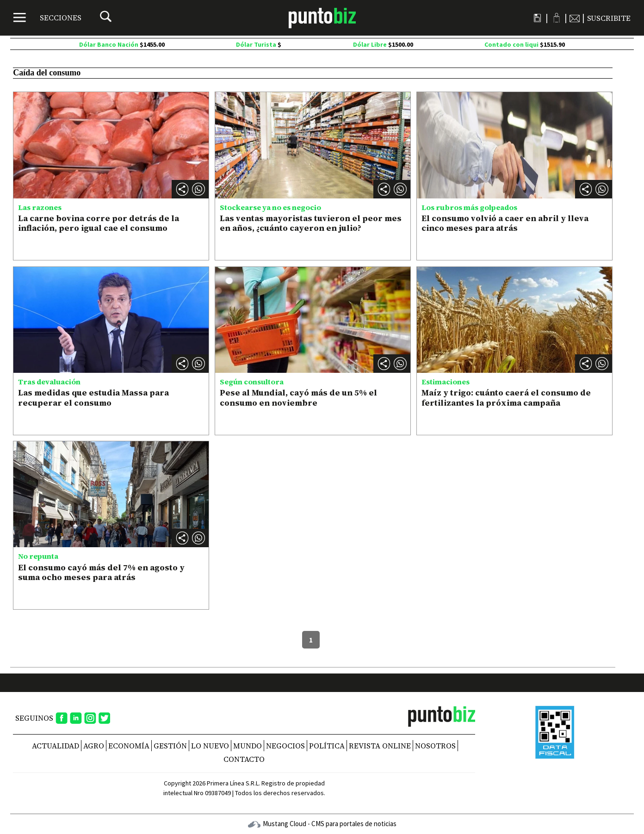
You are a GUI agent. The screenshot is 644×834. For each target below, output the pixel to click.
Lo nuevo (210, 746)
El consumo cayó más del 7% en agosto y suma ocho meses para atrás (101, 572)
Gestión (170, 746)
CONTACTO (244, 759)
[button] (198, 189)
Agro (94, 746)
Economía (129, 746)
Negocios (285, 746)
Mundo (248, 746)
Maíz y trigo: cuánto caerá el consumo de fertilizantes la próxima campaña (506, 398)
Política (327, 746)
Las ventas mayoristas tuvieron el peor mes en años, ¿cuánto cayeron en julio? (311, 223)
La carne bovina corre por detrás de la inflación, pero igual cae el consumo (99, 223)
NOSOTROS (435, 746)
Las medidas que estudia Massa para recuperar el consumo (93, 398)
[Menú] (47, 18)
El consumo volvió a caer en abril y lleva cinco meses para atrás (505, 223)
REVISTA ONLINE (380, 746)
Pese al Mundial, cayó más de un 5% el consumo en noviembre (298, 398)
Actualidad (56, 746)
